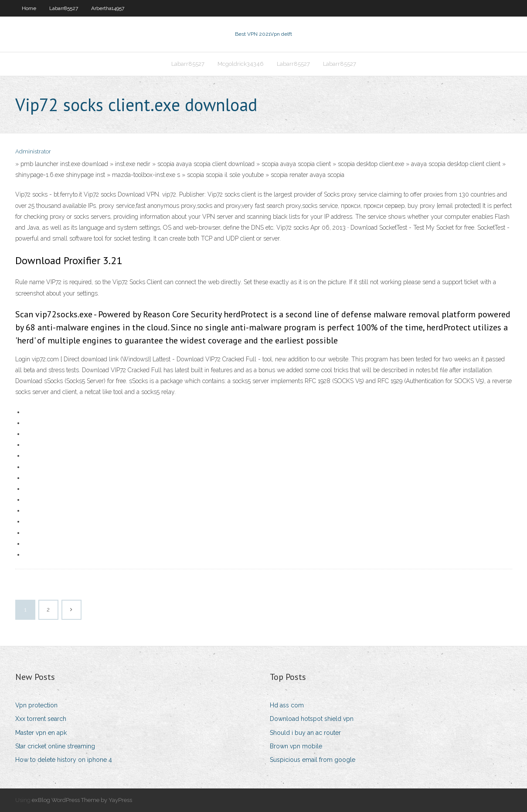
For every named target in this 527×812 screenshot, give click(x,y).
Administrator (33, 151)
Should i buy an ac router (305, 733)
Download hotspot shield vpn (312, 719)
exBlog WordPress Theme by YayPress (82, 800)
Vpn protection (36, 705)
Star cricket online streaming (55, 746)
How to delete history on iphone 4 (64, 760)
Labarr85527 (64, 8)
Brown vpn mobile (296, 746)
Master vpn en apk (41, 733)
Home (29, 8)
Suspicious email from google (313, 760)
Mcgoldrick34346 (241, 64)
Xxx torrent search (41, 719)
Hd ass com (287, 705)
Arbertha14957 (108, 8)
